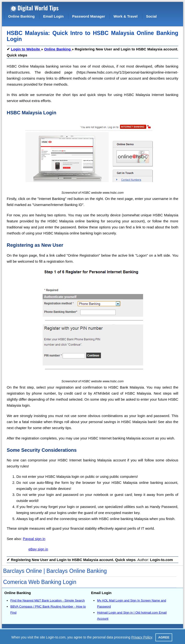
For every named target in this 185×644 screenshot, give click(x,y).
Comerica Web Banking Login (40, 582)
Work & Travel (126, 16)
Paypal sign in (34, 539)
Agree (164, 637)
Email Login (53, 16)
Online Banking (21, 16)
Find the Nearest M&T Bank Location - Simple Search (48, 600)
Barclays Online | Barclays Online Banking (55, 571)
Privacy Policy (142, 637)
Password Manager (89, 16)
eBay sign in (38, 549)
